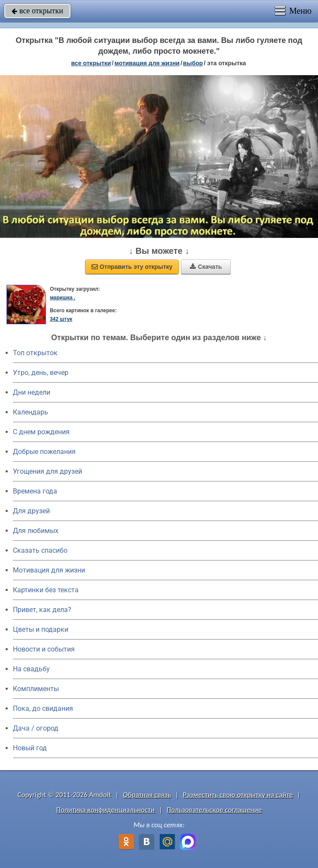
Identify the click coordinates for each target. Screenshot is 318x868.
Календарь (31, 412)
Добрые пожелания (44, 452)
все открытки (37, 11)
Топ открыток (35, 353)
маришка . (63, 298)
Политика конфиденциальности (105, 810)
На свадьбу (31, 669)
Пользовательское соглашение (214, 810)
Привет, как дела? (42, 610)
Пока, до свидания (43, 708)
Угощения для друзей (47, 471)
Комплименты (36, 689)
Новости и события (44, 649)
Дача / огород (36, 728)
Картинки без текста (46, 590)
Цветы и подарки (41, 629)
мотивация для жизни (147, 63)
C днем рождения (41, 432)
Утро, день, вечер (41, 373)
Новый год (30, 748)
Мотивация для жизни (49, 570)
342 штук (61, 319)
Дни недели (32, 392)
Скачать (206, 267)
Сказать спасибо (40, 550)
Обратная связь (147, 795)
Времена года (35, 491)
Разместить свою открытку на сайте (238, 795)
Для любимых (36, 531)
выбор (193, 63)
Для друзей (31, 511)
